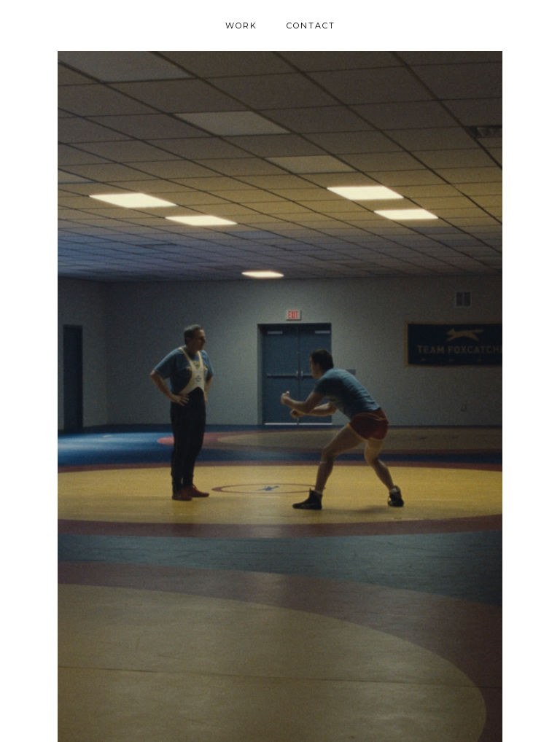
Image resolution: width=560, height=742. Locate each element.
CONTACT (311, 26)
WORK (241, 26)
